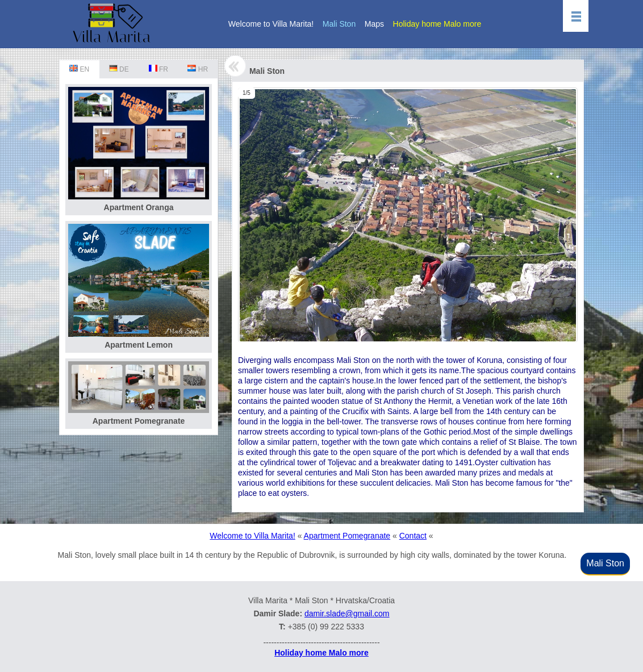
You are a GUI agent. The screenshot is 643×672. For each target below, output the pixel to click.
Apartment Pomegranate (347, 536)
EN (79, 69)
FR (158, 69)
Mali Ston (339, 24)
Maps (374, 24)
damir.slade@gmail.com (347, 613)
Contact (413, 536)
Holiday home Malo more (437, 24)
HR (198, 69)
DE (119, 69)
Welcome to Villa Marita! (271, 24)
